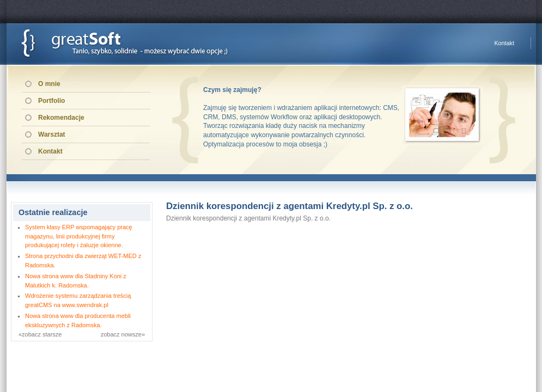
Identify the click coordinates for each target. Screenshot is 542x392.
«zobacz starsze (40, 334)
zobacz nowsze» (123, 334)
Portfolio (51, 101)
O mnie (49, 84)
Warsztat (52, 134)
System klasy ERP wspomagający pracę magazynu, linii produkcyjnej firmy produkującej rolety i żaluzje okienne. (79, 236)
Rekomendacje (61, 118)
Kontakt (504, 43)
